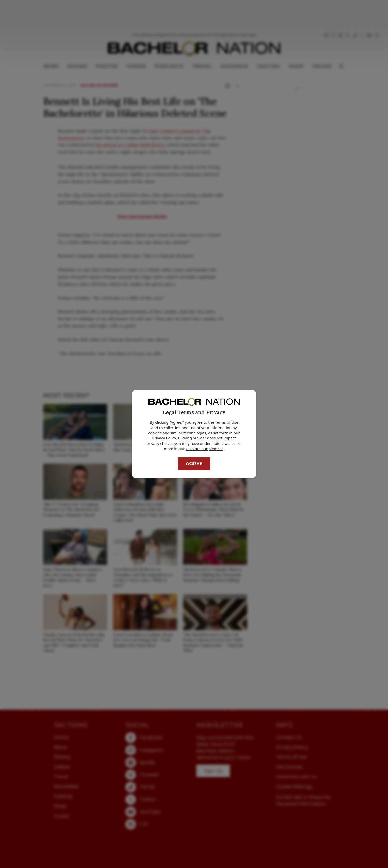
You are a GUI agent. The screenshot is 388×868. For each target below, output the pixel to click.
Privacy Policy (164, 438)
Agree (194, 464)
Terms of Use (227, 422)
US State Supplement (205, 449)
